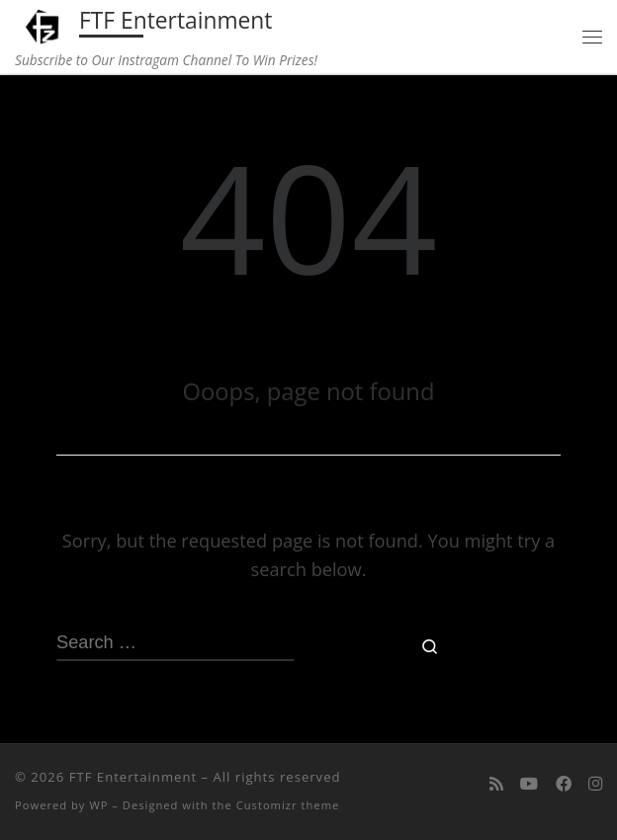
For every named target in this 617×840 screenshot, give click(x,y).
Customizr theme (288, 805)
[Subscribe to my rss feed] (496, 783)
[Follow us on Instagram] (595, 783)
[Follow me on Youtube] (529, 783)
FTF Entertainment (133, 777)
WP (98, 805)
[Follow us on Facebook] (564, 783)
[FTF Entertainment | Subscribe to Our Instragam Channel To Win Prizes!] (44, 24)
